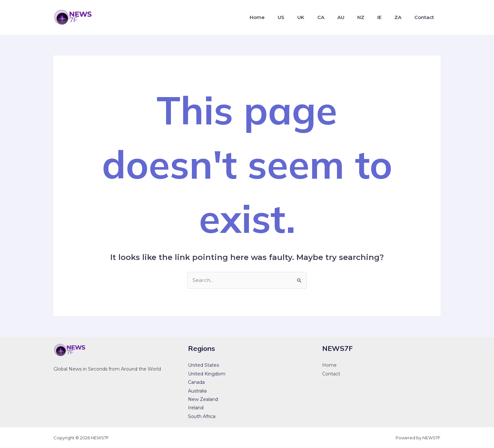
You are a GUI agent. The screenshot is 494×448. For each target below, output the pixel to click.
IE (386, 17)
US (300, 17)
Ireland (196, 408)
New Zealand (203, 400)
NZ (370, 17)
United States (203, 365)
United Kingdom (207, 374)
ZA (402, 17)
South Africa (202, 417)
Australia (197, 391)
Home (279, 17)
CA (335, 17)
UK (318, 17)
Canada (196, 383)
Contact (425, 17)
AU (352, 17)
